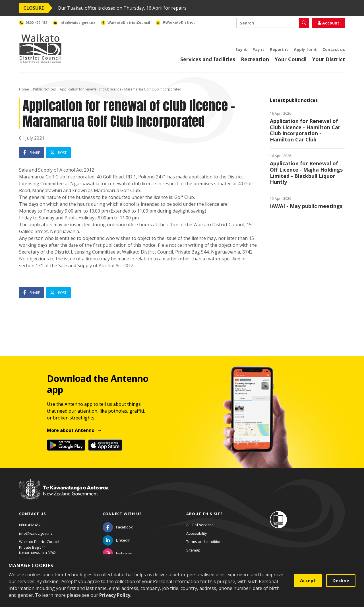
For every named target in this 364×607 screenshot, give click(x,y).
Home (24, 89)
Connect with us (122, 514)
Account (328, 23)
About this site (204, 514)
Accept (308, 581)
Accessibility (197, 533)
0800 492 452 (30, 525)
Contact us (334, 49)
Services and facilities (208, 59)
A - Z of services (200, 525)
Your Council (291, 59)
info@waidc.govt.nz (36, 533)
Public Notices (44, 89)
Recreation (255, 59)
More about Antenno (71, 430)
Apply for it (305, 49)
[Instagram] (118, 553)
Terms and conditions (205, 542)
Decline (341, 581)
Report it (279, 49)
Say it (241, 49)
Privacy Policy (115, 595)
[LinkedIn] (117, 540)
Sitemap (193, 550)
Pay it (258, 49)
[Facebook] (118, 527)
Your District (329, 59)
